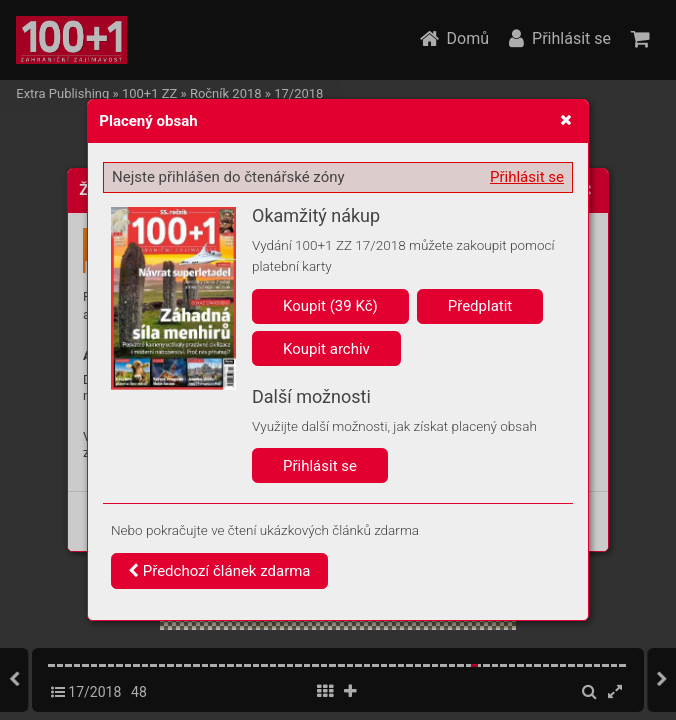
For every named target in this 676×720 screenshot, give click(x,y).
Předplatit (480, 306)
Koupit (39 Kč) (330, 306)
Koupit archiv (326, 349)
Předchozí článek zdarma (219, 571)
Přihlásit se (527, 177)
